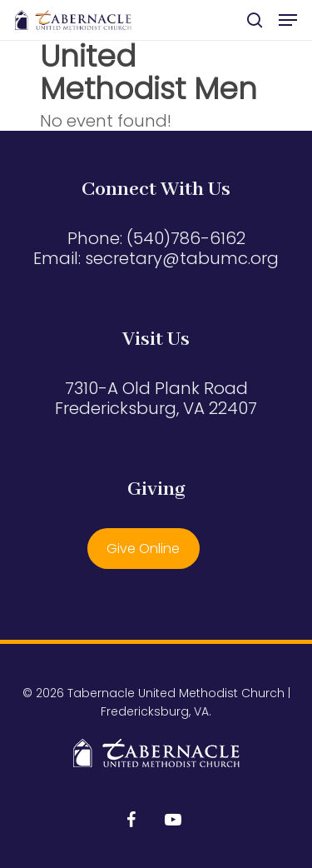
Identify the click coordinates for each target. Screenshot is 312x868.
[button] (288, 20)
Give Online (143, 549)
